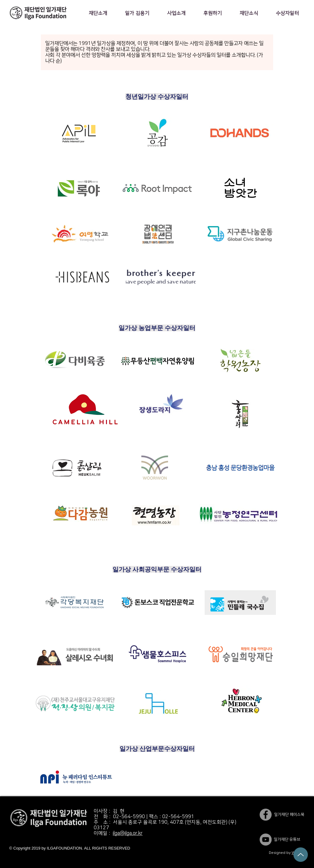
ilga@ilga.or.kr (128, 833)
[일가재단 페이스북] (266, 815)
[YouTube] (266, 840)
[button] (98, 13)
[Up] (301, 855)
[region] (76, 134)
